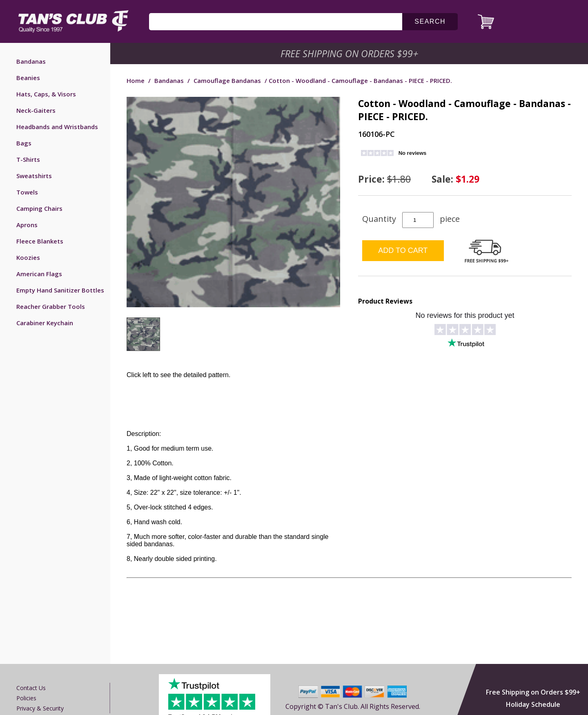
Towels (27, 192)
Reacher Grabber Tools (51, 306)
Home (136, 80)
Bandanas (31, 61)
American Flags (39, 274)
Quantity (379, 219)
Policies (26, 698)
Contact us (31, 688)
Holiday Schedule (533, 704)
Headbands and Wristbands (57, 127)
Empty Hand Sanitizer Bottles (60, 290)
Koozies (28, 257)
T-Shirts (28, 159)
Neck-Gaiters (36, 110)
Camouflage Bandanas (227, 80)
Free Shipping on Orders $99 (350, 54)
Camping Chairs (39, 208)
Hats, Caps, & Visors (46, 94)
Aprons (27, 225)
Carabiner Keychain (45, 323)
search (430, 21)
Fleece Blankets (40, 241)
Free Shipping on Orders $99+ (533, 692)
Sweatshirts (34, 176)
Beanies (28, 78)
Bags (24, 143)
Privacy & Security (40, 708)
